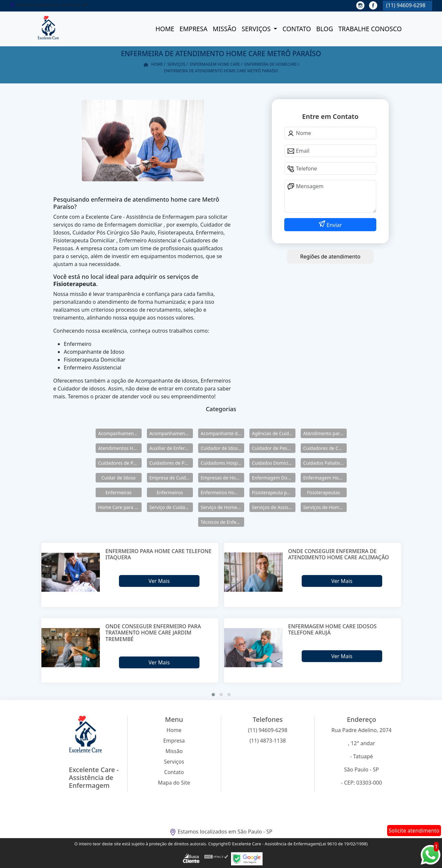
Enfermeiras (119, 492)
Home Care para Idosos (120, 507)
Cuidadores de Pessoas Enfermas (171, 463)
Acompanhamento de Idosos (120, 433)
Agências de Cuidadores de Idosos (274, 433)
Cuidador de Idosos (222, 448)
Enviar (334, 225)
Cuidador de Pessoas (274, 448)
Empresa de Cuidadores (171, 478)
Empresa (193, 29)
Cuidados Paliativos (324, 463)
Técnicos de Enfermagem (222, 522)
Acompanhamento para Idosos (171, 433)
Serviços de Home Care (325, 507)
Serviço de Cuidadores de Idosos (171, 507)
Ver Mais (159, 581)
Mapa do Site (174, 783)
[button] (213, 695)
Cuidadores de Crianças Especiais (325, 448)
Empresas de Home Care (222, 478)
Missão (224, 29)
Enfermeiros (170, 492)
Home (165, 29)
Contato (297, 29)
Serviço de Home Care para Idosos (222, 507)
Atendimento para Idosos (325, 433)
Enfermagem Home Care (325, 478)
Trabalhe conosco (370, 29)
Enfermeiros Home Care (222, 492)
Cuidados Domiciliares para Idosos (274, 463)
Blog (325, 29)
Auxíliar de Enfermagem (171, 448)
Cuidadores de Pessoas (120, 463)
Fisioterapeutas (324, 492)
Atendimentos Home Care (120, 448)
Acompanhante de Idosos (222, 433)
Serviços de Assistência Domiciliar (274, 507)
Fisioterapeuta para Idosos (274, 492)
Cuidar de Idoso (118, 478)
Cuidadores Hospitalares (222, 463)
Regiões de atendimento (330, 256)
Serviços (257, 29)
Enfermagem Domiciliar (274, 478)
